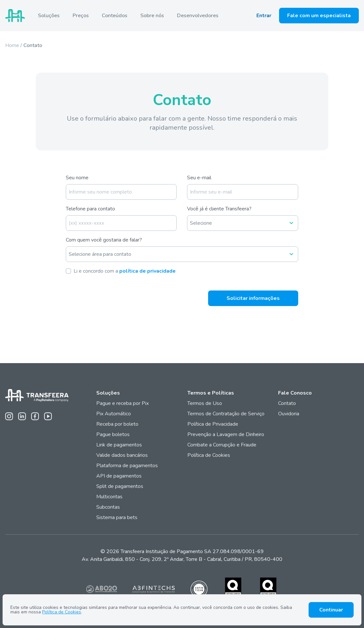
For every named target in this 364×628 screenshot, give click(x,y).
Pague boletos (113, 434)
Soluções (49, 16)
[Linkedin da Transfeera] (22, 416)
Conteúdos (115, 16)
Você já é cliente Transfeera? (219, 209)
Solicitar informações (253, 298)
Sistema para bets (117, 517)
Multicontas (109, 497)
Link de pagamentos (119, 445)
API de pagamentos (119, 476)
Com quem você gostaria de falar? (104, 240)
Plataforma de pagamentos (127, 466)
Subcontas (109, 507)
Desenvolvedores (198, 16)
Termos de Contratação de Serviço (226, 414)
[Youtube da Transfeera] (48, 416)
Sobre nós (152, 16)
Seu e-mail (199, 178)
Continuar (331, 610)
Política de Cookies (209, 455)
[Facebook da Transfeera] (35, 416)
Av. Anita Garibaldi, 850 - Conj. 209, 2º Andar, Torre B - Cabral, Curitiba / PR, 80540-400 (182, 559)
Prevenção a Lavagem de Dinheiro (226, 434)
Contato (287, 403)
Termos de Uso (205, 403)
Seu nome (77, 178)
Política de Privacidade (213, 424)
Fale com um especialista (319, 16)
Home (12, 45)
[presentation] (115, 293)
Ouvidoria (289, 414)
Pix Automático (114, 414)
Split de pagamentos (120, 486)
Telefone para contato (90, 209)
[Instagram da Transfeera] (9, 416)
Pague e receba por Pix (123, 403)
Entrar (264, 16)
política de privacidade (147, 271)
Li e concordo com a (125, 271)
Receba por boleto (117, 424)
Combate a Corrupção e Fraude (222, 445)
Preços (81, 16)
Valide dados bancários (122, 455)
